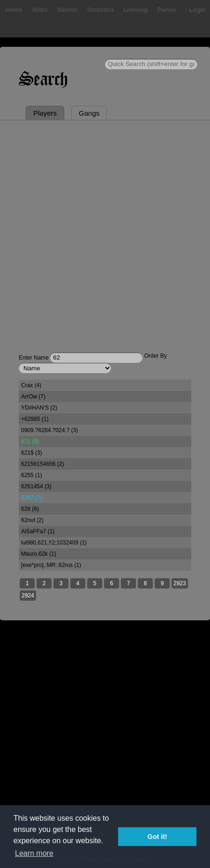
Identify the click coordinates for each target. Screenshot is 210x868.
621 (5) (30, 441)
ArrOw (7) (33, 397)
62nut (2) (32, 520)
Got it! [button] (157, 837)
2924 (28, 596)
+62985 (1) (35, 419)
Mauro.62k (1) (39, 554)
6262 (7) (32, 498)
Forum (166, 9)
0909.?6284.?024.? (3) (49, 430)
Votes (39, 9)
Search (67, 9)
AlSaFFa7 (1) (38, 531)
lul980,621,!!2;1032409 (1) (54, 543)
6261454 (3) (36, 486)
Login (197, 9)
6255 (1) (32, 475)
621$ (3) (32, 453)
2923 (180, 583)
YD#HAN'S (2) (39, 408)
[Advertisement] (105, 230)
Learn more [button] (34, 853)
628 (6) (30, 509)
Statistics (100, 9)
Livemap (135, 9)
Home (13, 9)
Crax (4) (31, 385)
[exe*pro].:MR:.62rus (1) (51, 565)
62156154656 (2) (42, 464)
